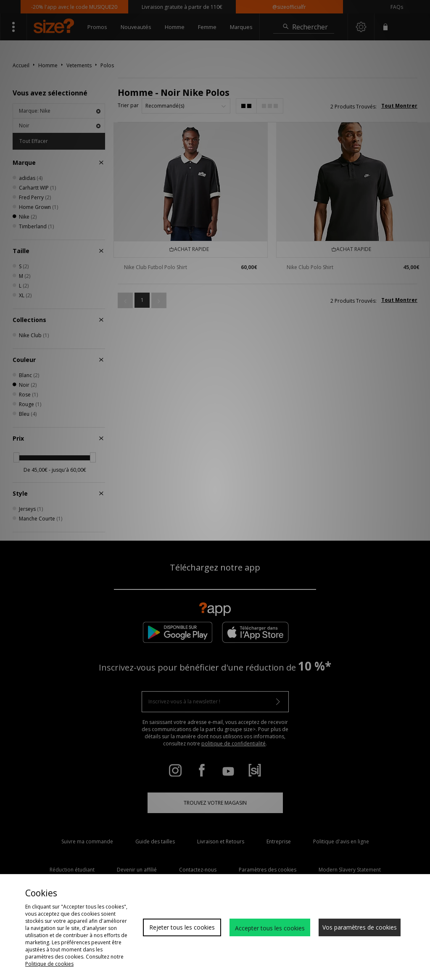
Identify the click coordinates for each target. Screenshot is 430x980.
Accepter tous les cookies (270, 928)
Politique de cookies (49, 964)
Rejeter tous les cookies (182, 927)
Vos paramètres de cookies (360, 927)
